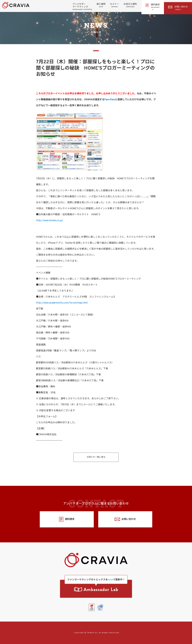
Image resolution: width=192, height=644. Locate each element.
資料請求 (153, 7)
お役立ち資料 (130, 5)
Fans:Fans (110, 100)
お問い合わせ (178, 8)
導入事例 (101, 5)
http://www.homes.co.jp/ (50, 221)
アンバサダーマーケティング (82, 7)
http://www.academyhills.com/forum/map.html (62, 303)
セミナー (114, 5)
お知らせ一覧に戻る (96, 457)
